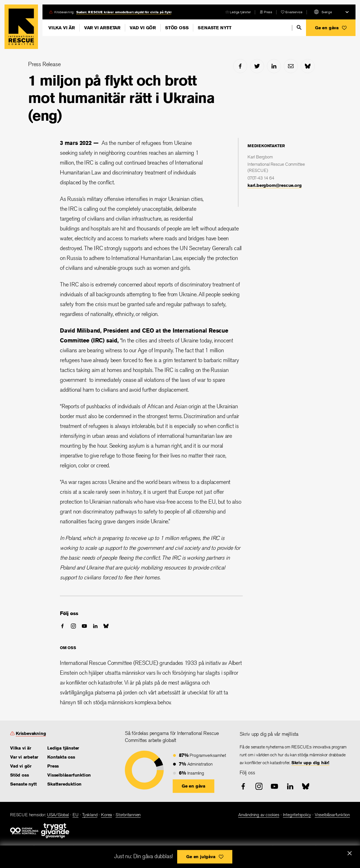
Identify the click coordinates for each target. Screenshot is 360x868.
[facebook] (240, 66)
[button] (331, 28)
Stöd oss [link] (19, 775)
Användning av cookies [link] (259, 815)
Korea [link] (106, 815)
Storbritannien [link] (128, 815)
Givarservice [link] (294, 12)
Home (21, 27)
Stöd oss (177, 28)
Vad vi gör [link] (21, 766)
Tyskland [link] (90, 815)
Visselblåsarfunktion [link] (69, 775)
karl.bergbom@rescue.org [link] (274, 185)
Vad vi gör (143, 28)
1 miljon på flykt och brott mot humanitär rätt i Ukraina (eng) (121, 98)
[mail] (291, 66)
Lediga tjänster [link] (240, 12)
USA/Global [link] (58, 815)
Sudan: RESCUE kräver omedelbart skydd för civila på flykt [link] (124, 12)
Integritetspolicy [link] (297, 815)
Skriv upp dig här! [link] (310, 763)
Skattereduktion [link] (64, 784)
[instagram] (73, 626)
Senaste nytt (215, 28)
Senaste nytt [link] (23, 784)
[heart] (292, 12)
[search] (299, 27)
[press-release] (266, 12)
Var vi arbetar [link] (24, 757)
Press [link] (268, 12)
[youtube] (84, 626)
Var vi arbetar (102, 28)
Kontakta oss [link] (61, 757)
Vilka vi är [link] (21, 748)
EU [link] (76, 815)
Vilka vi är (62, 28)
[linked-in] (274, 66)
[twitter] (257, 66)
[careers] (238, 12)
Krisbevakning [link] (31, 733)
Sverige (327, 12)
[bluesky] (308, 66)
